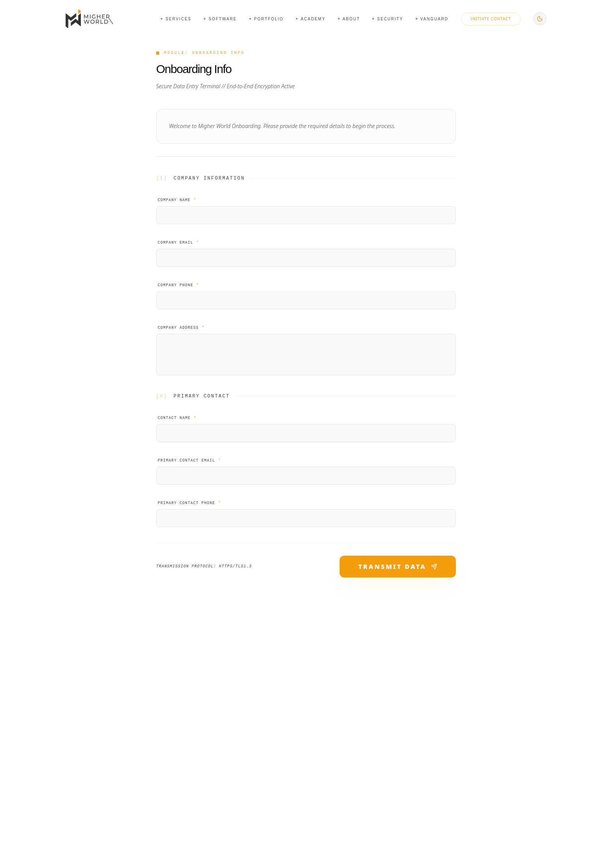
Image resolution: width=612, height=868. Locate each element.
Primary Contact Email (189, 461)
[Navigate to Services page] (176, 19)
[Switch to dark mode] (540, 19)
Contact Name (177, 418)
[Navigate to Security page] (388, 19)
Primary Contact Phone (189, 503)
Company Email (178, 243)
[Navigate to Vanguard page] (432, 19)
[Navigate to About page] (349, 19)
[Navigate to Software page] (220, 19)
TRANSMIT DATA (398, 567)
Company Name (177, 200)
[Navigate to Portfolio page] (267, 19)
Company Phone (178, 285)
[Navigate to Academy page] (310, 19)
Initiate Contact (491, 19)
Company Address (181, 328)
